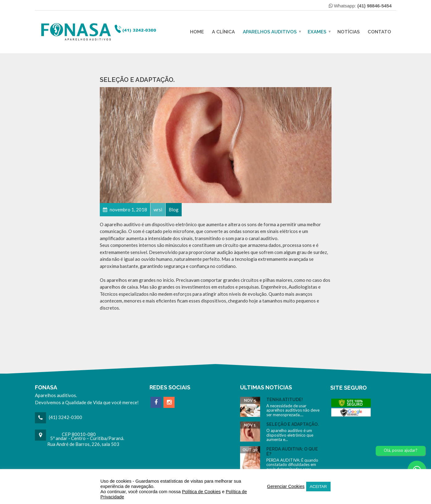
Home (197, 32)
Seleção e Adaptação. (293, 424)
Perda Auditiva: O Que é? (292, 451)
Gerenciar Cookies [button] (286, 486)
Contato (379, 32)
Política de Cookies (201, 492)
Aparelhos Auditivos (270, 32)
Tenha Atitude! (285, 400)
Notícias (349, 32)
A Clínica (223, 32)
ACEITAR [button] (318, 487)
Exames (317, 32)
